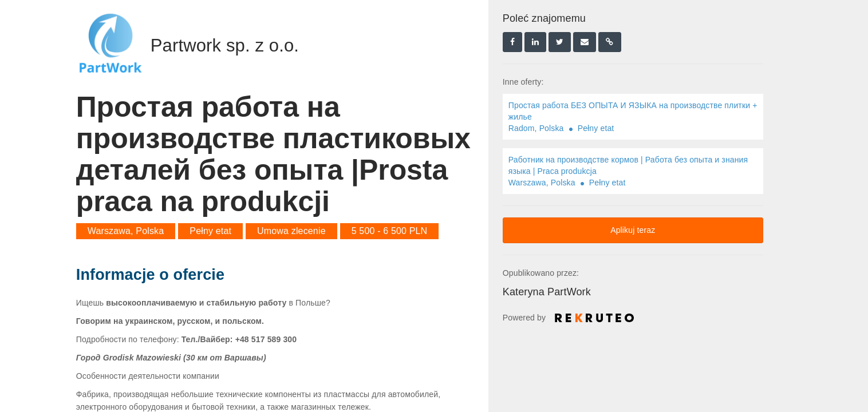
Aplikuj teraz (633, 230)
